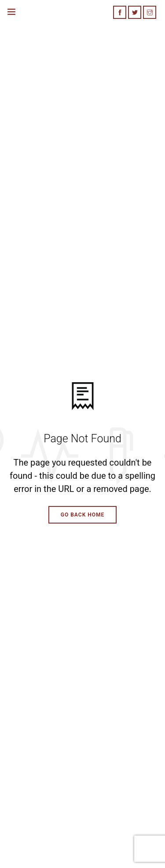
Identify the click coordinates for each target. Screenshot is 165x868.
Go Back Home (83, 515)
